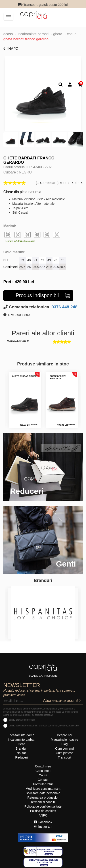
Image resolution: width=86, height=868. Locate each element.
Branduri (22, 748)
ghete (58, 34)
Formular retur (43, 784)
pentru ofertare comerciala (22, 720)
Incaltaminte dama (21, 735)
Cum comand (64, 748)
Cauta (43, 775)
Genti (22, 744)
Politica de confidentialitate (43, 806)
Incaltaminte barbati (33, 34)
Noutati (21, 753)
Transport (64, 757)
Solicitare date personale (43, 793)
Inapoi (11, 49)
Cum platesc (65, 753)
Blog (65, 744)
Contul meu (43, 766)
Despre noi (65, 735)
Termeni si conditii (43, 802)
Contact (43, 780)
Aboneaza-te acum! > (62, 701)
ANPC (43, 815)
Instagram (43, 827)
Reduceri (21, 757)
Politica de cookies (43, 811)
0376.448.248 (64, 307)
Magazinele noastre (65, 740)
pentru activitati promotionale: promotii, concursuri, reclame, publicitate (44, 726)
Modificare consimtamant (43, 789)
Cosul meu (43, 771)
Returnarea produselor (43, 798)
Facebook (43, 822)
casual (72, 34)
